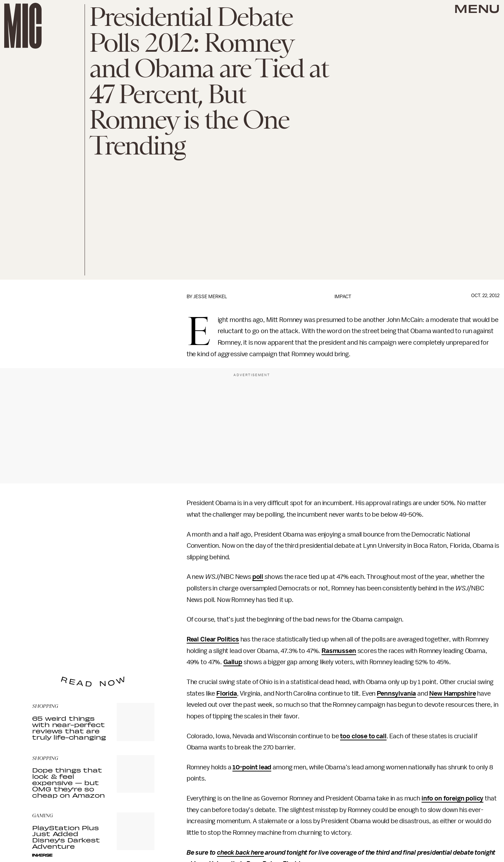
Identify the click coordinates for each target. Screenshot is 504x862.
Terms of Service (130, 646)
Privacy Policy (46, 650)
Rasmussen (339, 651)
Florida (227, 694)
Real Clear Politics (213, 639)
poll (258, 577)
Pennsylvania (396, 694)
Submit (137, 636)
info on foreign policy (452, 798)
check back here (240, 853)
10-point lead (252, 767)
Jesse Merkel (210, 297)
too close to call (363, 736)
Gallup (233, 662)
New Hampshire (452, 694)
